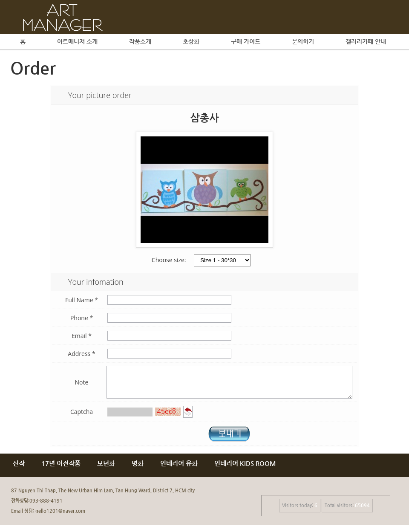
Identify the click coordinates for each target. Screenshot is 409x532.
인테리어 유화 (179, 470)
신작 (19, 470)
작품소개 (140, 41)
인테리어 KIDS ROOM (245, 470)
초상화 (191, 41)
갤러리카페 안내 (366, 41)
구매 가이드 (246, 41)
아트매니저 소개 (77, 41)
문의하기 (303, 41)
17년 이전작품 (61, 470)
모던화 (106, 470)
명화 (138, 470)
